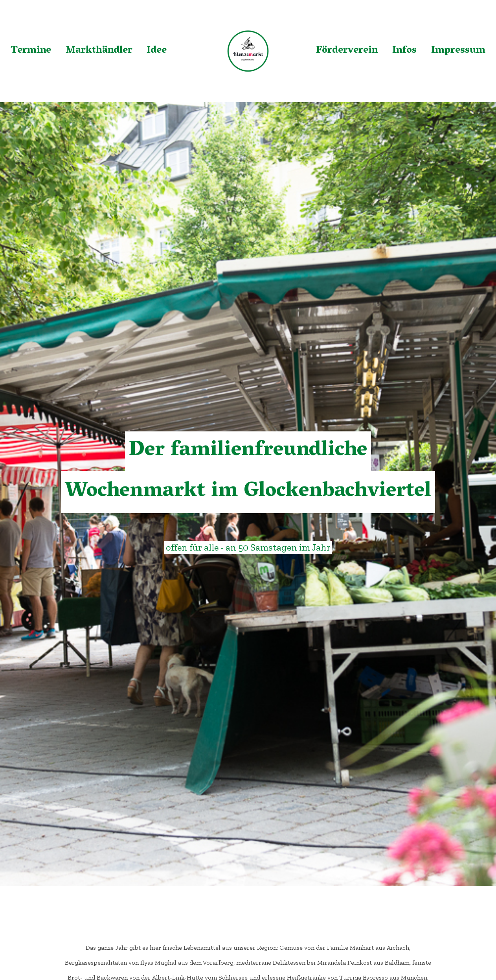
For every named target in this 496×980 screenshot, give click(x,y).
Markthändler (99, 51)
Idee (157, 51)
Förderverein (347, 51)
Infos (404, 51)
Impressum (458, 51)
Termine (31, 51)
